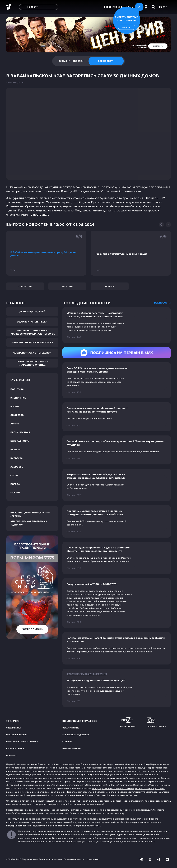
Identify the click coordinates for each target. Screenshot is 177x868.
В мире (15, 406)
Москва (15, 493)
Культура (17, 458)
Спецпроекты (13, 728)
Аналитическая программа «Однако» (29, 523)
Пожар (110, 286)
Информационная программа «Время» (30, 514)
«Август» (97, 788)
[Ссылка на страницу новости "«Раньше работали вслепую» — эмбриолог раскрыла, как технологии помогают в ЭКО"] (117, 325)
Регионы (67, 286)
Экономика (18, 398)
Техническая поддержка (76, 735)
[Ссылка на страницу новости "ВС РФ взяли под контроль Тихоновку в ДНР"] (117, 688)
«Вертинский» (57, 792)
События (67, 742)
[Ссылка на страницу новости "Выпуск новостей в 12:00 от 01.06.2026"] (117, 603)
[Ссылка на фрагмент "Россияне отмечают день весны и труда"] (131, 253)
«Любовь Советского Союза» (118, 788)
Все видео (12, 755)
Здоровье (17, 467)
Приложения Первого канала (22, 742)
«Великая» (43, 792)
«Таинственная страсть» (79, 792)
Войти (163, 7)
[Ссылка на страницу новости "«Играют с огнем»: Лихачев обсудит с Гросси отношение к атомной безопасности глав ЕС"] (117, 485)
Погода (15, 484)
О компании (13, 721)
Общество (25, 286)
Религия (16, 450)
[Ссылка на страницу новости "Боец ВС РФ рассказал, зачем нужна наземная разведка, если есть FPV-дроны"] (117, 380)
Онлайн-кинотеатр (16, 735)
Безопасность (20, 441)
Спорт (14, 475)
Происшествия (20, 432)
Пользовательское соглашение (80, 721)
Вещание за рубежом (157, 722)
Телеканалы (94, 826)
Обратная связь (71, 728)
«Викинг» (18, 792)
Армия (15, 424)
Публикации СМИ (71, 749)
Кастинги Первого (16, 749)
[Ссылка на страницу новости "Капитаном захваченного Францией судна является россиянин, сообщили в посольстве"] (117, 648)
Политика (17, 389)
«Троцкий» (30, 792)
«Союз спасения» (145, 788)
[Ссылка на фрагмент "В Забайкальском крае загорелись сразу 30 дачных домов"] (46, 253)
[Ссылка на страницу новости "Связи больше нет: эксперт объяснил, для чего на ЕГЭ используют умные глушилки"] (117, 450)
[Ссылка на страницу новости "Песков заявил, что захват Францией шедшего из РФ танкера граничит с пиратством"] (117, 417)
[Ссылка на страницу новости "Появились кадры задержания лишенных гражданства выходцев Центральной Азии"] (117, 521)
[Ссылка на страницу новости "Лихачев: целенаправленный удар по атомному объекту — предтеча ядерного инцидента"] (117, 558)
